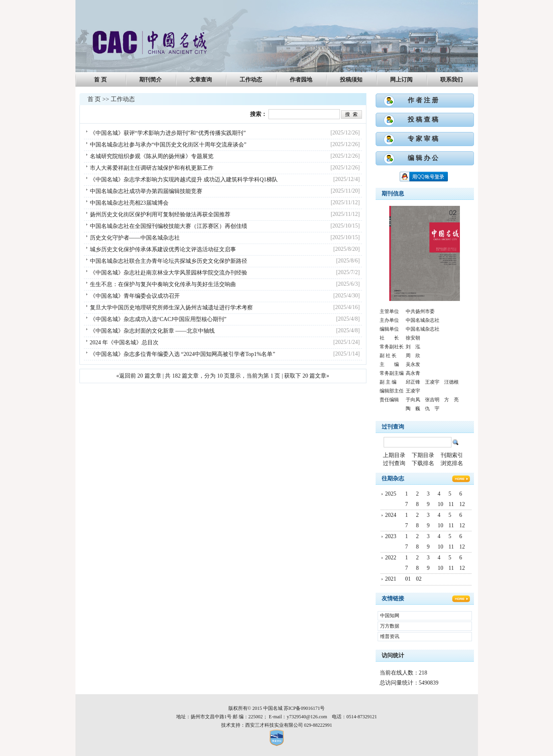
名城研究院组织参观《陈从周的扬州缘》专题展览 (152, 156)
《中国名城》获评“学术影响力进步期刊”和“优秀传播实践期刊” (168, 133)
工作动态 (251, 80)
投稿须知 (351, 80)
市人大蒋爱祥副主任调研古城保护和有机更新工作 (152, 168)
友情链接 (393, 598)
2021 (391, 579)
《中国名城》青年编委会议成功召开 (135, 296)
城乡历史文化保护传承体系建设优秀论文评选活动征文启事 (163, 249)
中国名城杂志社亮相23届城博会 (129, 203)
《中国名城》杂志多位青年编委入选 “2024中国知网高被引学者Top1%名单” (183, 354)
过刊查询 (393, 427)
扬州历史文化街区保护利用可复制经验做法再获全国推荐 (160, 214)
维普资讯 (390, 636)
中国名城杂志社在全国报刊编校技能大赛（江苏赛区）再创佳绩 (169, 226)
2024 (391, 515)
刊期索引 (452, 455)
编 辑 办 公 (423, 158)
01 (408, 579)
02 (419, 579)
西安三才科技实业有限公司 (274, 725)
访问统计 (393, 655)
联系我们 (451, 80)
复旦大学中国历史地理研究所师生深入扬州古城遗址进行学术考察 (171, 308)
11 (451, 504)
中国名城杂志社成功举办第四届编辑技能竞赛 (146, 191)
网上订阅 (401, 80)
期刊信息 (393, 194)
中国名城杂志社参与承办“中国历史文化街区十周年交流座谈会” (168, 145)
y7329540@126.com (307, 717)
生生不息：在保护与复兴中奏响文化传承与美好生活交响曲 (163, 284)
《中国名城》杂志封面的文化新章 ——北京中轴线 (152, 331)
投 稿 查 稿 (423, 119)
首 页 (100, 80)
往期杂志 (393, 479)
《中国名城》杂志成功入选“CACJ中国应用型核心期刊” (158, 319)
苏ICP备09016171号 (304, 708)
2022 (391, 558)
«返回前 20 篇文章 (139, 376)
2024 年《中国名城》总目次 (124, 342)
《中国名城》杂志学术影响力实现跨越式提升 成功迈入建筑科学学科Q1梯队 (184, 180)
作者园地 (301, 80)
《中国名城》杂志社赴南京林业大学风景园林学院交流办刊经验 (169, 273)
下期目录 (423, 455)
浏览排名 (452, 463)
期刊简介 (150, 80)
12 (462, 504)
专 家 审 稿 (423, 139)
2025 (391, 494)
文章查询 (201, 80)
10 (441, 504)
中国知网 (390, 616)
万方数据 (390, 626)
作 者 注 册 (423, 100)
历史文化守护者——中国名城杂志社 (135, 238)
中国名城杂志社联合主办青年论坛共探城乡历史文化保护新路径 (169, 261)
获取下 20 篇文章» (307, 376)
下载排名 (423, 463)
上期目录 (394, 455)
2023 (391, 536)
